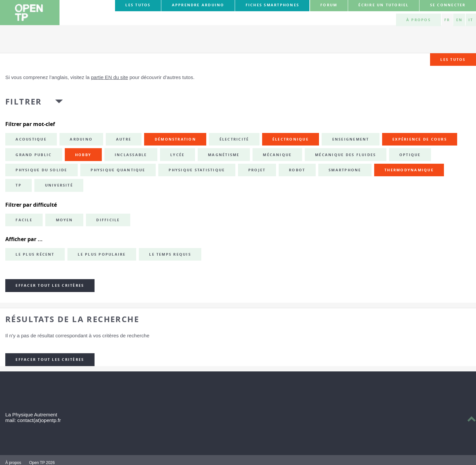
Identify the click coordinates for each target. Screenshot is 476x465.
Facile (24, 220)
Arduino (81, 139)
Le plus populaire (102, 254)
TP (18, 185)
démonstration (175, 139)
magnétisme (224, 155)
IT (471, 20)
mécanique (277, 155)
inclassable (131, 155)
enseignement (351, 139)
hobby (83, 155)
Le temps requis (170, 254)
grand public (34, 155)
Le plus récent (35, 254)
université (59, 185)
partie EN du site (109, 77)
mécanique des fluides (345, 155)
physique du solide (41, 170)
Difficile (108, 220)
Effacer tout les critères (50, 285)
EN (459, 20)
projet (257, 170)
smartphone (345, 170)
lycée (177, 155)
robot (297, 170)
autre (124, 139)
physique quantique (118, 170)
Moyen (64, 220)
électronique (291, 139)
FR (447, 20)
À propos (418, 20)
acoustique (31, 139)
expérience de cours (420, 139)
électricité (234, 139)
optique (410, 155)
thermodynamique (409, 170)
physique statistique (197, 170)
